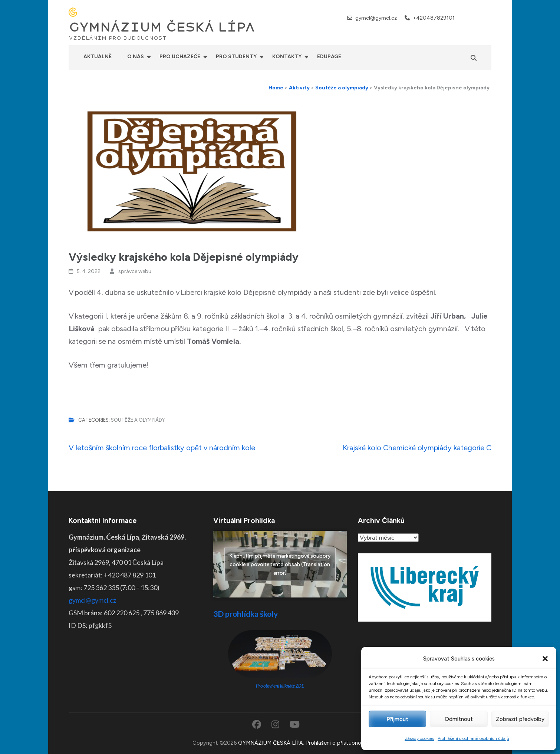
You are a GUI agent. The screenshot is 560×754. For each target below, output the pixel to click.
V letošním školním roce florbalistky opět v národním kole (162, 448)
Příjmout (397, 719)
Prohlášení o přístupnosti (337, 743)
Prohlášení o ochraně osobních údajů (473, 738)
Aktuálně (98, 57)
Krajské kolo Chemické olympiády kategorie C (417, 448)
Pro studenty (236, 57)
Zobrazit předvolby (520, 719)
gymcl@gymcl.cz (376, 18)
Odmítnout (459, 719)
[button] (545, 659)
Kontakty (287, 57)
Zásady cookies (419, 738)
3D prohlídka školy (246, 614)
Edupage (329, 57)
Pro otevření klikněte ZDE (280, 686)
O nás (136, 57)
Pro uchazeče (180, 57)
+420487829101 (434, 18)
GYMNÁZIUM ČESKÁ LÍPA (162, 27)
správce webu (135, 271)
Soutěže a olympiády (138, 420)
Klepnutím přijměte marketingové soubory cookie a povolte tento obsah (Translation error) (280, 564)
